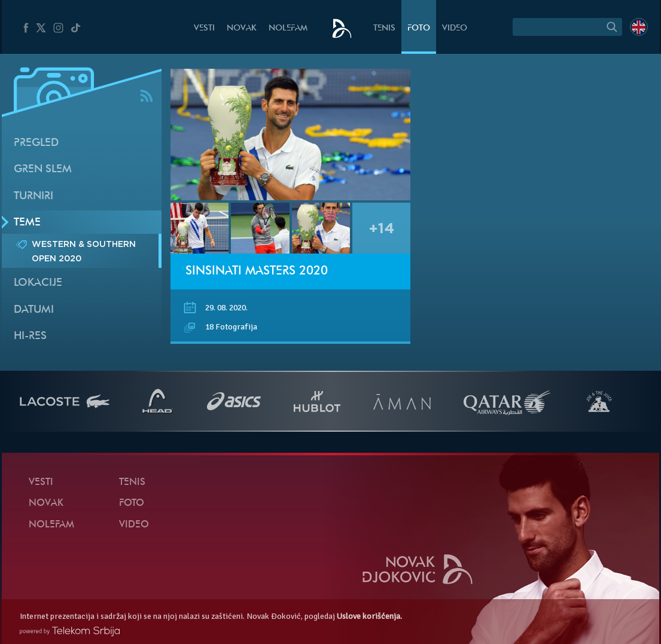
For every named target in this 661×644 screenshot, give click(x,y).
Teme (27, 223)
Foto (419, 28)
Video (455, 28)
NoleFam (288, 28)
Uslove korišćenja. (369, 616)
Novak (242, 28)
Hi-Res (30, 336)
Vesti (204, 28)
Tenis (384, 28)
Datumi (34, 310)
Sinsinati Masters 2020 (257, 271)
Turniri (33, 196)
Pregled (36, 143)
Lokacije (38, 283)
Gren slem (43, 170)
